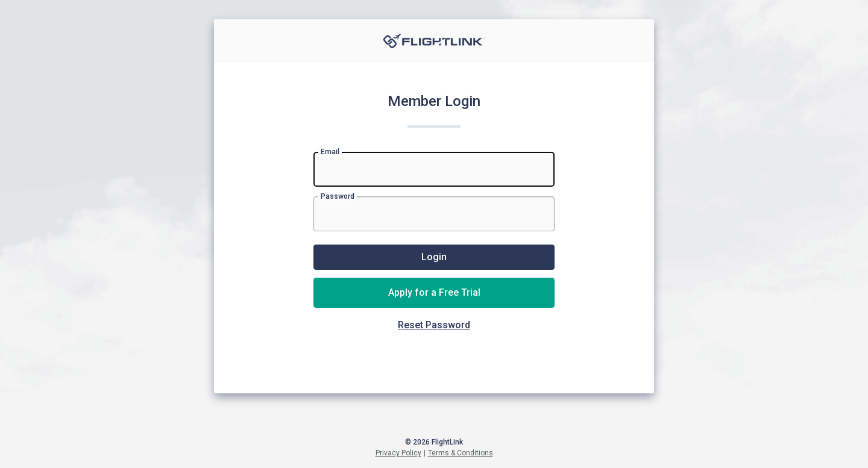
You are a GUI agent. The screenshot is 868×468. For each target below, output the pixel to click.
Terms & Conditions (461, 453)
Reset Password (434, 325)
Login (434, 257)
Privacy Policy (398, 453)
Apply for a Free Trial (434, 292)
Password (338, 196)
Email (330, 152)
